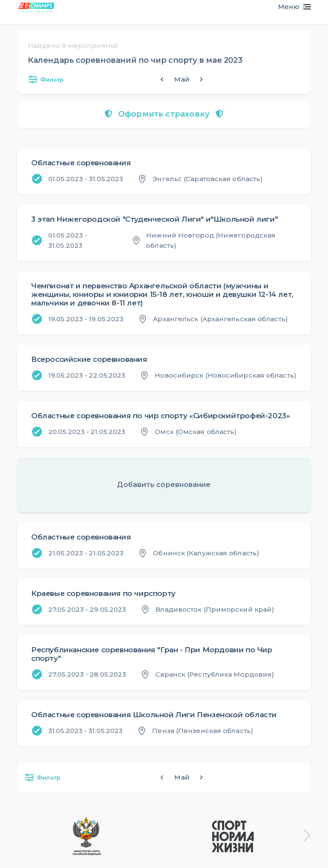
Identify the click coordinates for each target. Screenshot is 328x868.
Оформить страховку (164, 114)
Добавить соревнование (164, 485)
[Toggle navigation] (291, 7)
